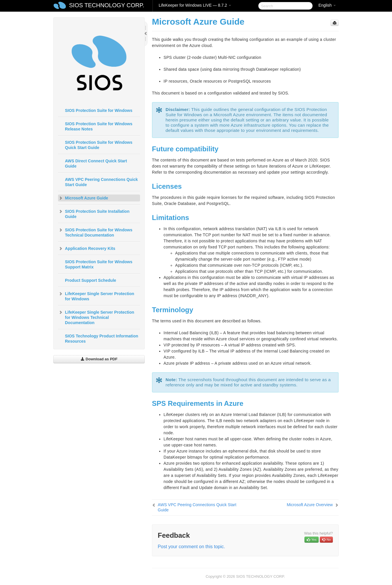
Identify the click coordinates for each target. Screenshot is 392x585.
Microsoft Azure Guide (83, 198)
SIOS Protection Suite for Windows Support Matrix (99, 264)
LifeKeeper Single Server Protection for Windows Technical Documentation (96, 317)
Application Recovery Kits (87, 248)
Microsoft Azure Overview (310, 505)
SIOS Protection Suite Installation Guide (94, 213)
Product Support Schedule (91, 280)
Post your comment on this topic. (191, 547)
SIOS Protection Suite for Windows (99, 110)
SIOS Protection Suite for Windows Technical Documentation (95, 232)
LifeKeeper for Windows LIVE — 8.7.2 (195, 5)
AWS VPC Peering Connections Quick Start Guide (101, 182)
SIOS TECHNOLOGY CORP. (107, 5)
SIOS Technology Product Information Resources (102, 339)
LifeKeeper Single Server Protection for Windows (96, 296)
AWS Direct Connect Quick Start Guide (96, 163)
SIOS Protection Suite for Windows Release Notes (99, 126)
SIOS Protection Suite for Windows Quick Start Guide (99, 145)
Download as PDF (99, 359)
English (327, 5)
